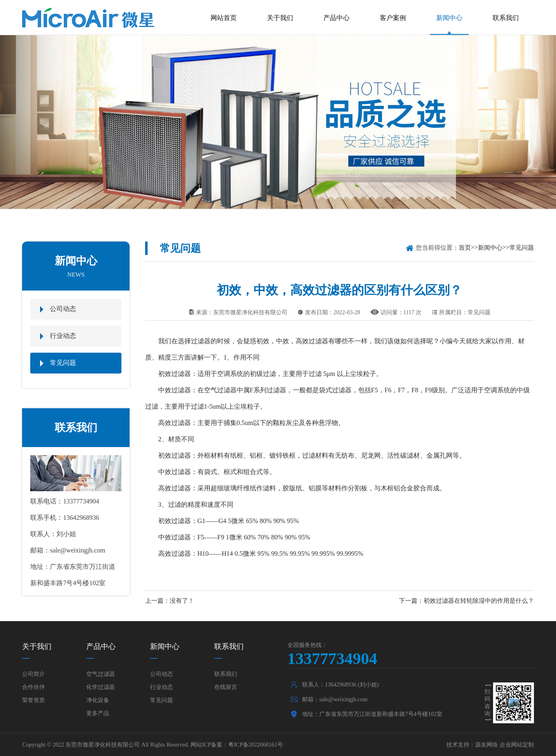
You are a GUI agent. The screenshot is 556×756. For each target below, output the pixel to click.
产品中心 (336, 18)
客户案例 (393, 18)
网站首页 (224, 18)
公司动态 (63, 309)
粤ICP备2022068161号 (256, 745)
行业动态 (63, 336)
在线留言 (226, 687)
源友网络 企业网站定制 (504, 745)
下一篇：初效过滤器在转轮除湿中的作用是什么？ (466, 601)
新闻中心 (449, 18)
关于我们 (280, 18)
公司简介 (34, 674)
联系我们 (506, 18)
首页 (465, 248)
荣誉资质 (34, 700)
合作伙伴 (34, 687)
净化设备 (98, 700)
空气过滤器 (101, 674)
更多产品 (98, 713)
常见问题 (63, 363)
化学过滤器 (101, 687)
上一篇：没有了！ (170, 601)
